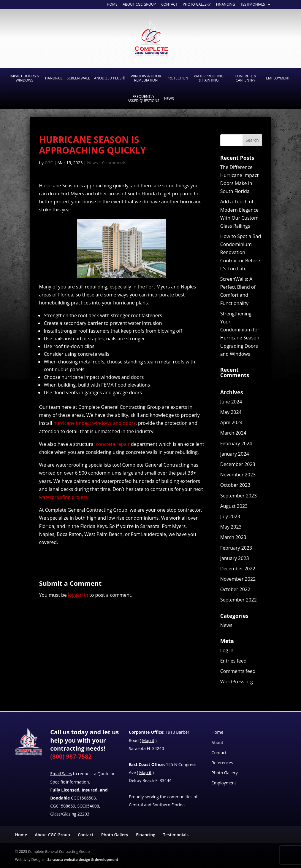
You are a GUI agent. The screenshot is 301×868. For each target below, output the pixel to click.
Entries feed (233, 661)
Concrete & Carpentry (246, 78)
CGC (49, 163)
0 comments (114, 163)
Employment (278, 78)
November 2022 (238, 579)
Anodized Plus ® (110, 78)
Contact (219, 753)
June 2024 (231, 402)
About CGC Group (52, 835)
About (217, 742)
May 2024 (231, 412)
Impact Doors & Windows (24, 78)
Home (112, 5)
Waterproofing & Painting (209, 78)
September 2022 (239, 600)
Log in (227, 650)
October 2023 (235, 485)
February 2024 (236, 443)
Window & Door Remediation (146, 78)
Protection (177, 78)
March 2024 (233, 433)
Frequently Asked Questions (143, 99)
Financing (226, 5)
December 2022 (238, 569)
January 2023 (235, 558)
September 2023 (239, 496)
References (222, 763)
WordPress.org (237, 682)
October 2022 (235, 589)
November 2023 (238, 475)
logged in (78, 595)
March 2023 (233, 537)
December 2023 (238, 464)
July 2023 (230, 516)
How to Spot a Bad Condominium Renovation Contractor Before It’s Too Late (241, 252)
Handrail (54, 78)
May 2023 (231, 527)
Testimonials (253, 5)
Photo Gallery (197, 5)
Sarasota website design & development (83, 860)
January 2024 (235, 454)
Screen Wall (78, 78)
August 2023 (234, 506)
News (169, 99)
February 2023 (236, 548)
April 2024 (231, 422)
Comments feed (238, 671)
